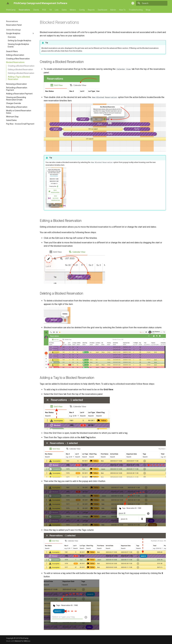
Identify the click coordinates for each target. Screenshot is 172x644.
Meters (73, 10)
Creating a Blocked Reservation (21, 66)
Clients (36, 10)
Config (82, 10)
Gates (64, 10)
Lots (57, 10)
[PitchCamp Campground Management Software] (8, 3)
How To (122, 10)
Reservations (24, 10)
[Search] (152, 3)
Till (50, 10)
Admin (113, 10)
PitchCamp (11, 10)
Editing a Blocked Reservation (20, 70)
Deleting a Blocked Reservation (21, 73)
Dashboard (102, 10)
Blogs (148, 10)
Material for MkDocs (22, 641)
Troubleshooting (136, 10)
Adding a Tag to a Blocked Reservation (19, 78)
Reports (91, 10)
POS (44, 10)
